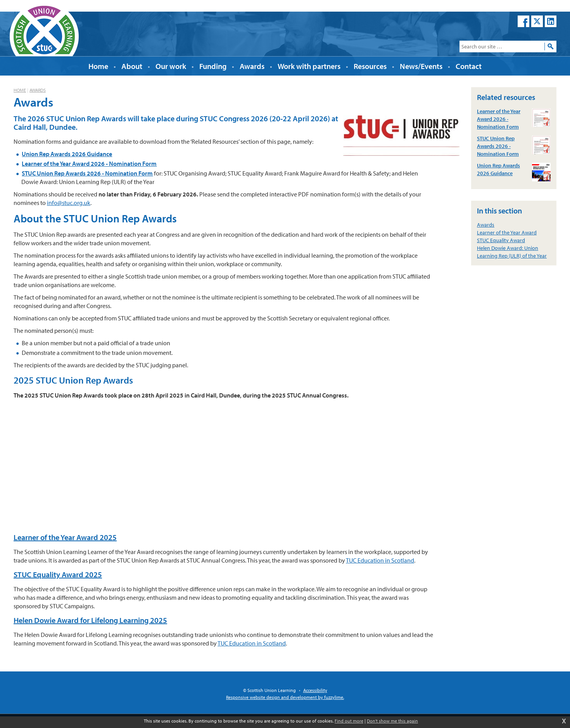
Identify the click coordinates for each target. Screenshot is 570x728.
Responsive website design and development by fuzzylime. (285, 697)
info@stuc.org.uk (69, 203)
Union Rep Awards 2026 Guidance (67, 154)
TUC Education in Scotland (380, 560)
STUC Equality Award (501, 240)
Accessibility (315, 690)
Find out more (349, 721)
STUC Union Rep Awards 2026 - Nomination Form (87, 173)
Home (20, 90)
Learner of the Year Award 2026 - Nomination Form (89, 163)
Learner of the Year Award (507, 232)
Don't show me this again (392, 721)
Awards (38, 90)
